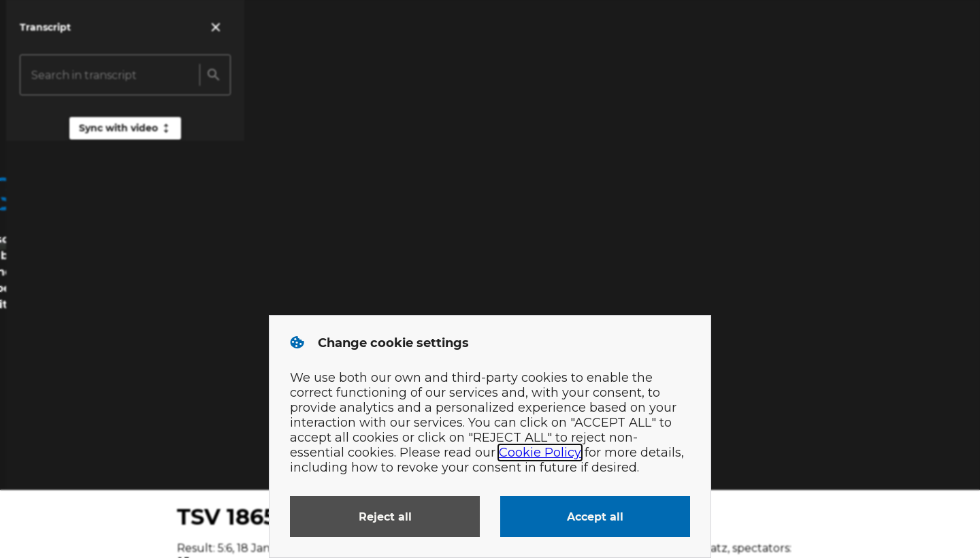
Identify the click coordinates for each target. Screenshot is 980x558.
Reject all (385, 517)
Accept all (595, 517)
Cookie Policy (540, 453)
